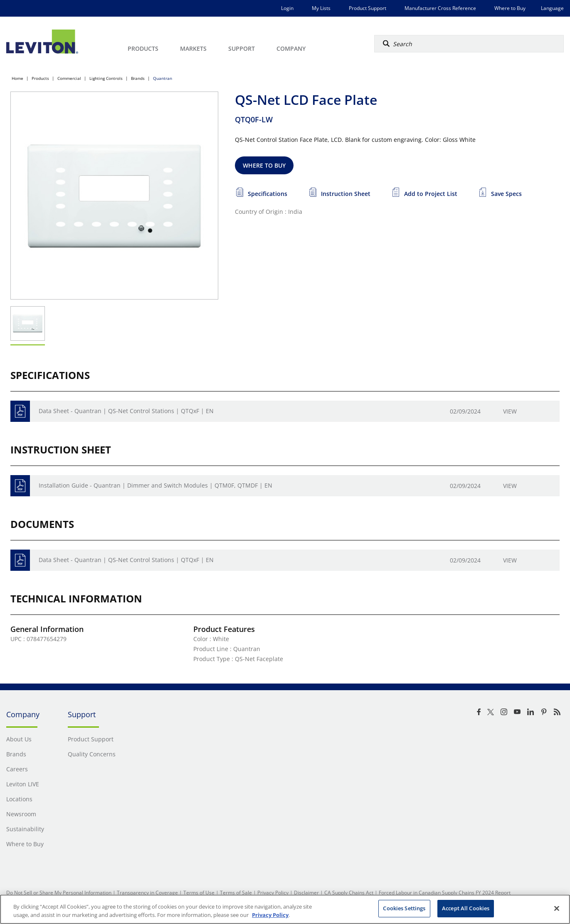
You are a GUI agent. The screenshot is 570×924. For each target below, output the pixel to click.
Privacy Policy (273, 893)
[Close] (557, 908)
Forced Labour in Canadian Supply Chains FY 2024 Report (445, 893)
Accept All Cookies (466, 908)
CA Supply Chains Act (349, 893)
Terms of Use (199, 893)
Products (40, 78)
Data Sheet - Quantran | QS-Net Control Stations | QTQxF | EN (126, 411)
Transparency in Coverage (147, 893)
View (510, 411)
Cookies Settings (404, 908)
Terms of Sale (236, 893)
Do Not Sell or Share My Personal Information (59, 893)
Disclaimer (306, 893)
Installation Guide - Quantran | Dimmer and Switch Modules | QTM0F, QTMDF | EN (155, 485)
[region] (285, 909)
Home (17, 78)
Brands (138, 78)
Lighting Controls (106, 78)
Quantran (163, 78)
